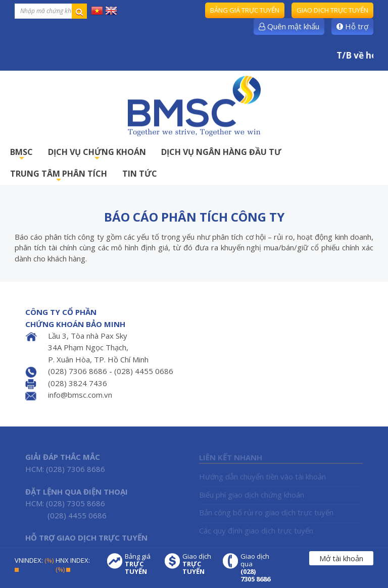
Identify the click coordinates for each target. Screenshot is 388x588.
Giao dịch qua (256, 568)
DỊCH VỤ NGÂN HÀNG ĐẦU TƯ (221, 152)
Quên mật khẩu (289, 26)
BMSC (21, 155)
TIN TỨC (140, 174)
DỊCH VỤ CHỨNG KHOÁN (97, 155)
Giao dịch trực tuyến (332, 10)
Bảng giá (140, 564)
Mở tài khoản (341, 558)
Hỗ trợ (352, 26)
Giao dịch (198, 564)
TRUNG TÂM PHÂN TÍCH (59, 176)
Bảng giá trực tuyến (245, 10)
